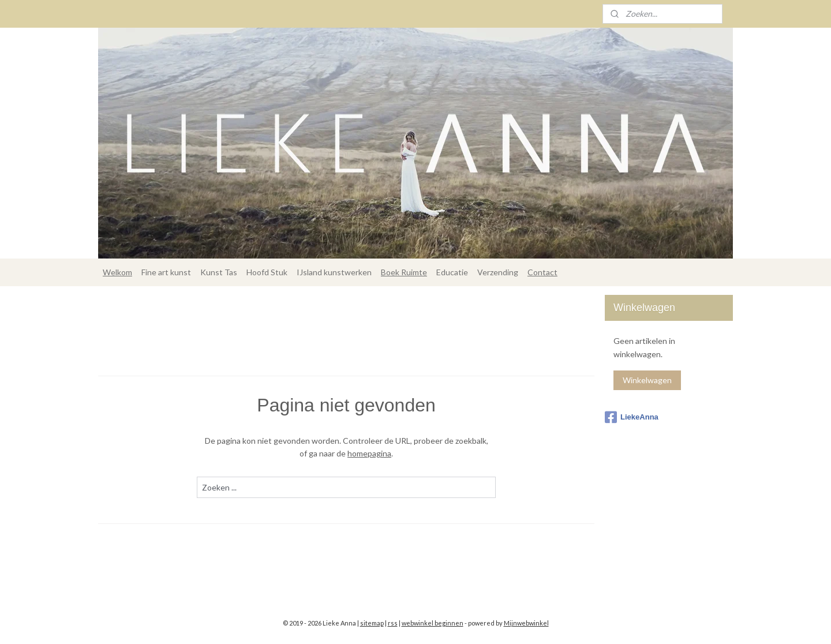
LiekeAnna (632, 417)
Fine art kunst (166, 272)
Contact (542, 272)
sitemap (372, 623)
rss (393, 623)
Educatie (452, 272)
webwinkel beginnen (433, 623)
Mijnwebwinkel (526, 623)
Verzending (498, 272)
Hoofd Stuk (267, 272)
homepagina (369, 453)
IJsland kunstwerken (334, 272)
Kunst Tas (219, 272)
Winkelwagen (647, 380)
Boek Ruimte (404, 272)
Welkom (117, 272)
